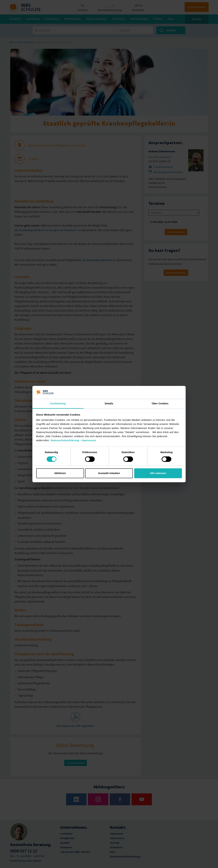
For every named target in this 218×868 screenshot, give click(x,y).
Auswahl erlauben (109, 473)
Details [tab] (109, 404)
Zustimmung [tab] (58, 404)
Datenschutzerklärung (65, 440)
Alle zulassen (158, 473)
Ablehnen (60, 473)
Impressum (89, 440)
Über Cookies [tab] (160, 404)
